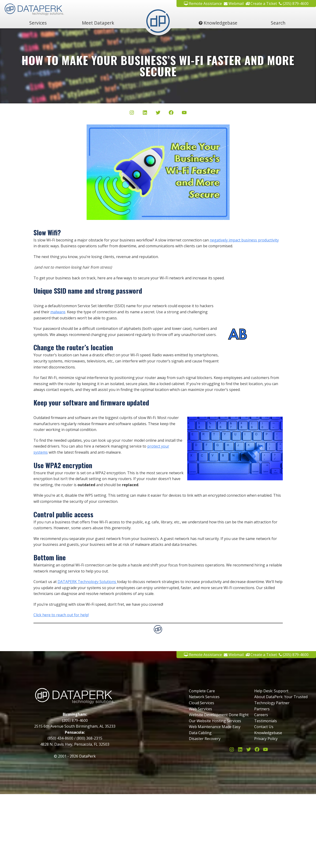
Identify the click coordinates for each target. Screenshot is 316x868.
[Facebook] (171, 113)
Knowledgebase (218, 23)
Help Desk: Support (271, 691)
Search (278, 23)
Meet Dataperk (98, 23)
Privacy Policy (266, 739)
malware (58, 312)
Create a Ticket (261, 4)
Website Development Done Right (219, 715)
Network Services (204, 697)
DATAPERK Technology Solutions (87, 582)
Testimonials (266, 721)
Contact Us (264, 727)
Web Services (200, 709)
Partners (262, 709)
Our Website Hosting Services (215, 721)
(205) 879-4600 (294, 4)
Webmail (234, 4)
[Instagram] (132, 113)
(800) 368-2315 (89, 738)
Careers (261, 715)
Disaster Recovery (205, 739)
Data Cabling (200, 733)
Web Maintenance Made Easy (215, 727)
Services (38, 23)
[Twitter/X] (158, 113)
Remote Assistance (203, 4)
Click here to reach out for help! (61, 615)
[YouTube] (184, 113)
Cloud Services (202, 703)
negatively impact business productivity (244, 240)
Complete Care (202, 691)
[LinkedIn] (145, 113)
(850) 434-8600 (60, 738)
